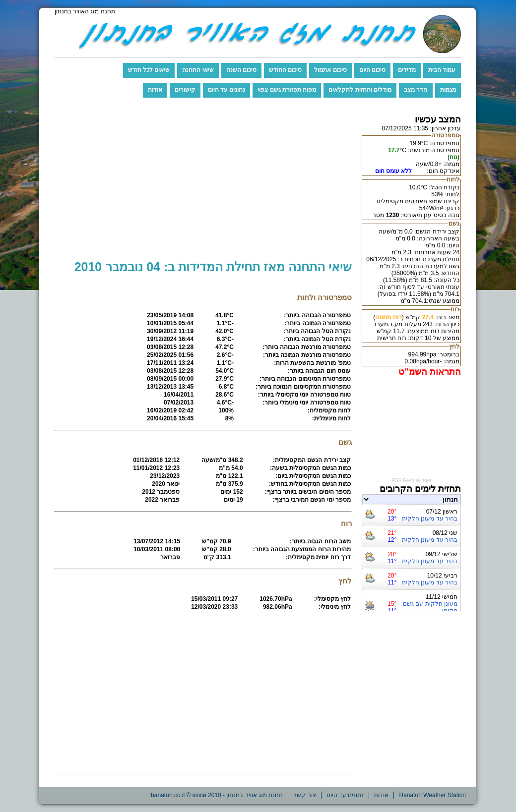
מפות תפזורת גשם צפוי (287, 90)
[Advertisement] (203, 183)
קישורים (185, 90)
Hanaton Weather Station (432, 795)
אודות (155, 90)
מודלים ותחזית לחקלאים (360, 90)
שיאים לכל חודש (149, 70)
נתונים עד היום (227, 90)
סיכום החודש (285, 70)
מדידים (407, 70)
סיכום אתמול (330, 70)
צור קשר (304, 795)
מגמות (448, 90)
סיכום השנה (241, 70)
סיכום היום (372, 70)
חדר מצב (416, 90)
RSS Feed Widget (411, 481)
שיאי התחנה (198, 70)
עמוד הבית (442, 70)
